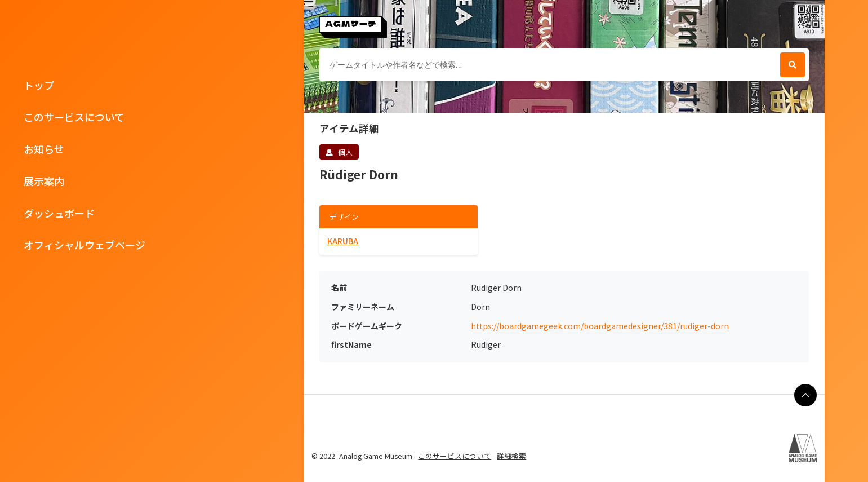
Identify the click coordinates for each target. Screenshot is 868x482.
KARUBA (343, 241)
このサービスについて (74, 117)
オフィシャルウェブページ (84, 245)
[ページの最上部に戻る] (805, 395)
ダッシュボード (59, 213)
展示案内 (44, 181)
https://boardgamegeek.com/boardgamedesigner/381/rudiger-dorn (600, 326)
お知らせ (44, 149)
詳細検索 (511, 456)
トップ (39, 85)
